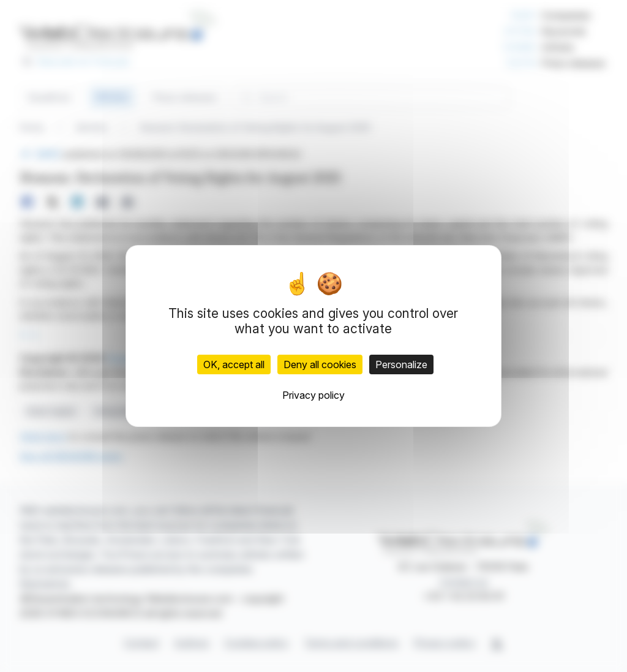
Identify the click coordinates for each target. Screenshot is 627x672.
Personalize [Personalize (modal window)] (401, 364)
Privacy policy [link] (313, 395)
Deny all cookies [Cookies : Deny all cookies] (320, 364)
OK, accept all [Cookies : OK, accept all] (234, 364)
